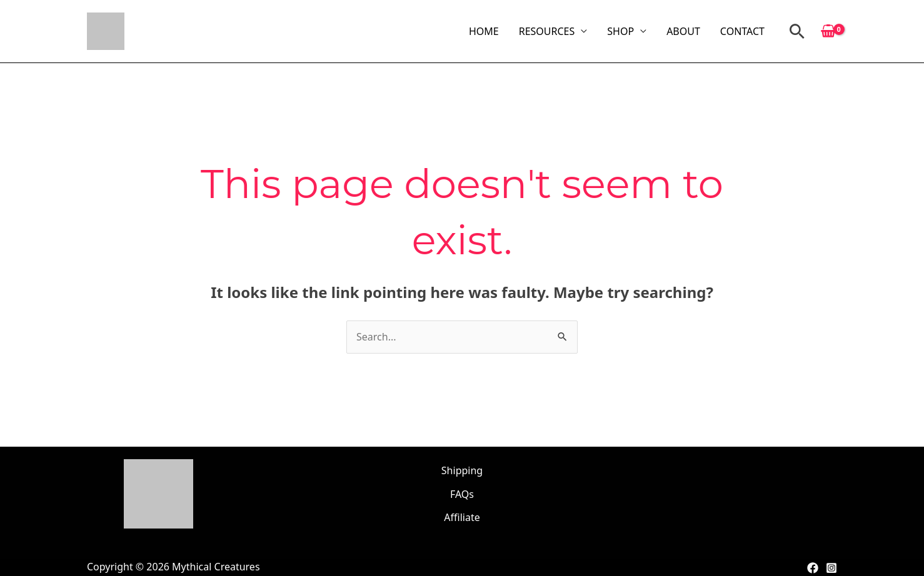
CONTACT (742, 31)
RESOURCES (547, 31)
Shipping (462, 470)
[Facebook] (813, 568)
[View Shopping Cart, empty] (828, 31)
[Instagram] (831, 568)
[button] (797, 31)
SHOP (620, 31)
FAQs (462, 494)
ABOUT (683, 31)
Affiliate (462, 517)
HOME (484, 31)
